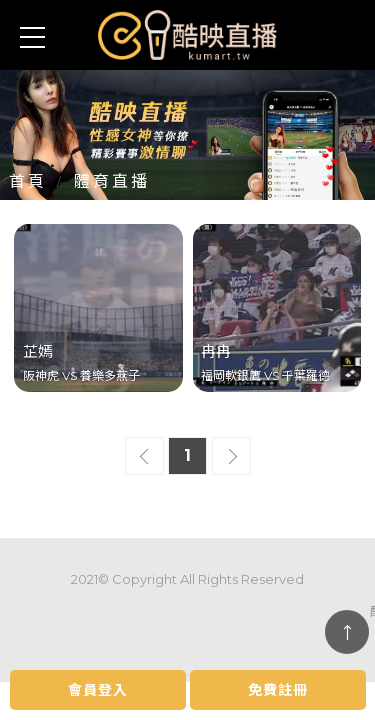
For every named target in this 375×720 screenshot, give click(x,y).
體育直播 (112, 181)
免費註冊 (278, 690)
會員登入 (98, 690)
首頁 (28, 181)
